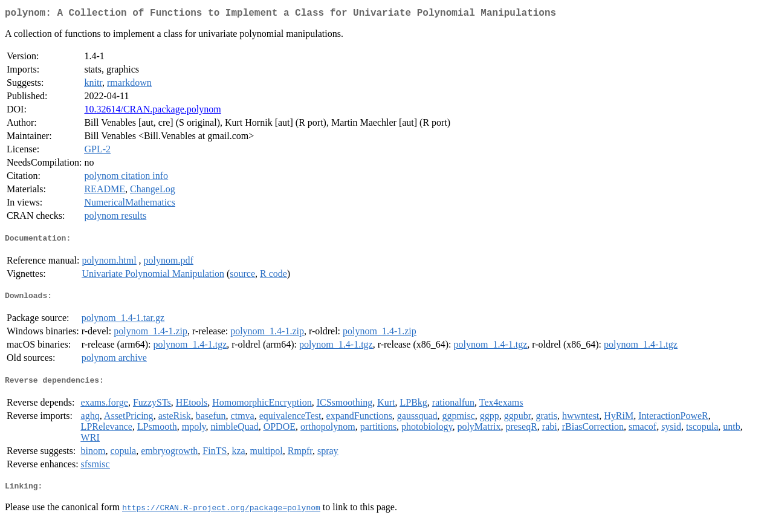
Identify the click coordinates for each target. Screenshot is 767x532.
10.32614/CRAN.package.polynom (152, 112)
